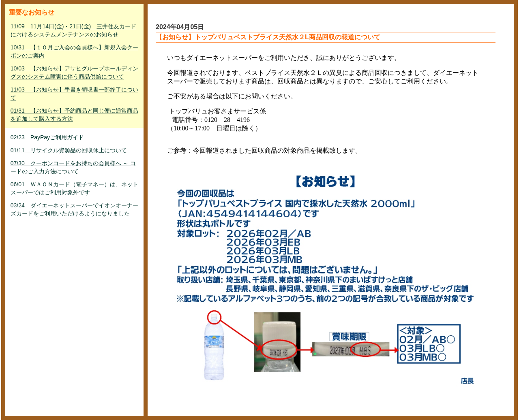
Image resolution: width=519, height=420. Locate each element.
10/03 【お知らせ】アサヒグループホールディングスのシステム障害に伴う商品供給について (74, 72)
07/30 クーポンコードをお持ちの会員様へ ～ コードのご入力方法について (73, 167)
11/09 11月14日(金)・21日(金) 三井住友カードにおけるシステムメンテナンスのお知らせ (73, 30)
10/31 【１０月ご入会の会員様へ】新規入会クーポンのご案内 (74, 51)
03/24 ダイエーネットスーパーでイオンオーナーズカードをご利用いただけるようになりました (74, 209)
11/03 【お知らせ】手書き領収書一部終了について (74, 94)
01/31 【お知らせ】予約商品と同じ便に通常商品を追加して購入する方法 (74, 115)
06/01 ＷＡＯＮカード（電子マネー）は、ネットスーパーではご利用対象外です (74, 188)
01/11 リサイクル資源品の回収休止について (69, 150)
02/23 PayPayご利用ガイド (47, 137)
